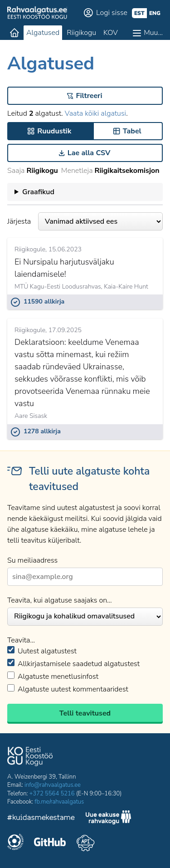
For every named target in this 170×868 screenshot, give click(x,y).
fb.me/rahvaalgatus (59, 802)
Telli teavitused (85, 713)
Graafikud (38, 192)
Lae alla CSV (89, 153)
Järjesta (85, 221)
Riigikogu (81, 33)
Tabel (132, 131)
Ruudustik (54, 131)
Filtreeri (89, 96)
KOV (111, 33)
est (139, 13)
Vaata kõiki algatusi (95, 113)
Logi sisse (112, 13)
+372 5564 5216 (52, 794)
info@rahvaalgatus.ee (53, 785)
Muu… (153, 33)
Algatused (43, 33)
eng (155, 13)
